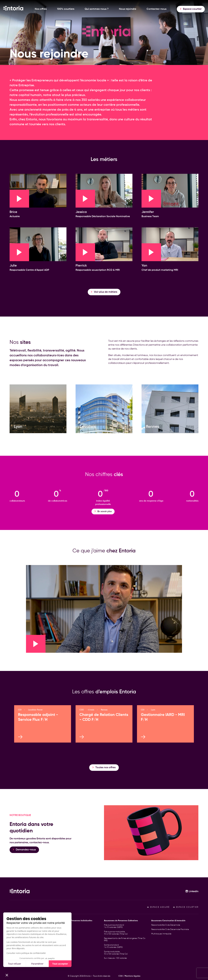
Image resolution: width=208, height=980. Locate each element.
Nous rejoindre (128, 9)
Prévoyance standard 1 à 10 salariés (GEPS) (114, 926)
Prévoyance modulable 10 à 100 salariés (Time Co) (116, 933)
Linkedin (192, 891)
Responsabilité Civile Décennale (166, 925)
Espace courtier (186, 907)
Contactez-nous (156, 9)
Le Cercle (14, 947)
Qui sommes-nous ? (97, 9)
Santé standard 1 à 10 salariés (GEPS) (113, 946)
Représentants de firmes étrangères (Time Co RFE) (125, 940)
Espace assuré (158, 907)
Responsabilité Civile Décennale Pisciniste (170, 929)
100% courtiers (66, 9)
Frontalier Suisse (64, 938)
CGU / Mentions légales (129, 976)
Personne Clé (63, 925)
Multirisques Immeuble (161, 934)
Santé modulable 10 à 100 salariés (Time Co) (116, 953)
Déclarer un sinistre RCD (21, 951)
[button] (7, 974)
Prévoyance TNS (64, 929)
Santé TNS (62, 934)
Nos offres (41, 9)
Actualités (14, 943)
